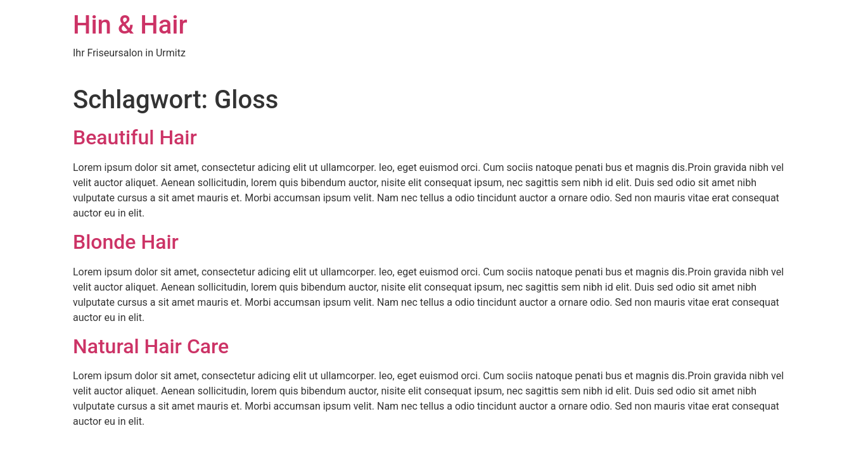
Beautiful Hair (135, 137)
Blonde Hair (126, 242)
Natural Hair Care (151, 346)
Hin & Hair (130, 25)
